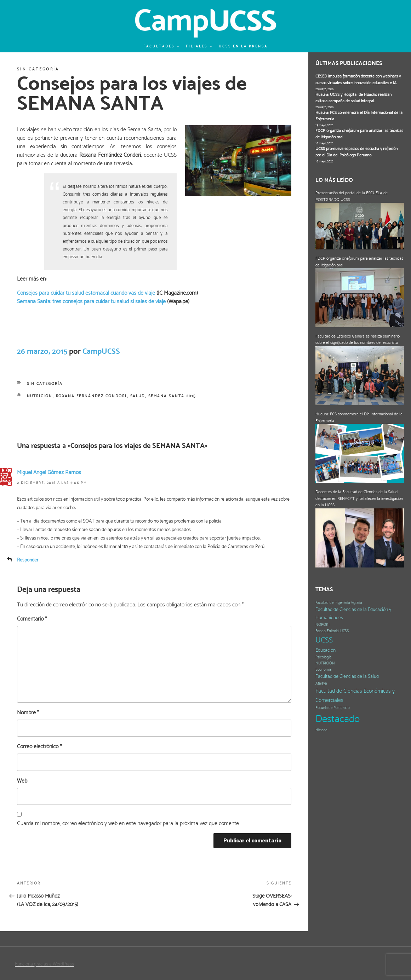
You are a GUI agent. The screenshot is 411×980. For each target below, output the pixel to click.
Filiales (199, 46)
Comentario (32, 619)
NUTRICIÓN (40, 396)
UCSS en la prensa (243, 46)
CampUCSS (101, 351)
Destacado (338, 719)
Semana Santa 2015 (172, 396)
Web (22, 781)
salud (138, 396)
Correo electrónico (39, 746)
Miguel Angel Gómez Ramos (49, 472)
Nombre (28, 712)
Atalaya (321, 683)
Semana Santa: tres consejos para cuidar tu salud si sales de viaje (91, 301)
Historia (321, 730)
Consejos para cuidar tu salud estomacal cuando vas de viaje (86, 293)
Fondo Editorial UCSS (332, 631)
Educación (326, 650)
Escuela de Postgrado (333, 708)
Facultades (162, 46)
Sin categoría (38, 69)
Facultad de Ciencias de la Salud (347, 676)
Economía (323, 670)
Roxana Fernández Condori (92, 396)
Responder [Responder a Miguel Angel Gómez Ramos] (28, 560)
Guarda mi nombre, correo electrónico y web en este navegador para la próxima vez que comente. (128, 823)
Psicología (323, 657)
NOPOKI (322, 625)
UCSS (324, 640)
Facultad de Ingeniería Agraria (339, 603)
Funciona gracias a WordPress (44, 964)
